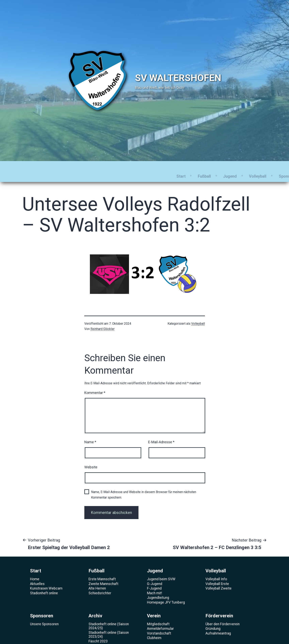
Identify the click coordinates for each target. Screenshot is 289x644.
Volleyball (119, 167)
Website (91, 457)
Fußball (66, 167)
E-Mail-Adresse (161, 432)
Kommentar (95, 383)
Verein (202, 167)
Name (90, 432)
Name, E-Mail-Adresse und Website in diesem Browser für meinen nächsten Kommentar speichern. (144, 485)
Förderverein (232, 167)
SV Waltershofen (178, 78)
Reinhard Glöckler (103, 319)
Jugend (92, 167)
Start (42, 167)
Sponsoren (150, 167)
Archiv (178, 167)
